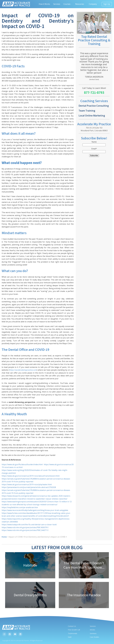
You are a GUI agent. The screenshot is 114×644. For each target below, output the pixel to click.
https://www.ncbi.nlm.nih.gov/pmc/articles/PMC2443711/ (25, 530)
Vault (70, 637)
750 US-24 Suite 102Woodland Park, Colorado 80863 (94, 129)
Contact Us (72, 626)
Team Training (87, 111)
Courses (68, 4)
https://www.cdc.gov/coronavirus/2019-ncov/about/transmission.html (31, 476)
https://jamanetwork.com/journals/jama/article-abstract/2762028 (29, 487)
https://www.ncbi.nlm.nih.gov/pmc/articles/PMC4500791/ (25, 527)
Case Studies (94, 637)
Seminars (93, 633)
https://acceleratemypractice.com (23, 370)
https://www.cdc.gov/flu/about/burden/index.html (22, 464)
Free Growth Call (74, 630)
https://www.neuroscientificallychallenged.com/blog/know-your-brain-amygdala (35, 510)
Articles (92, 630)
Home (4, 537)
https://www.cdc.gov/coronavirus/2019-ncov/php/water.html (27, 484)
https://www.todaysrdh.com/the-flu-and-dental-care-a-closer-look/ (29, 525)
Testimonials (73, 633)
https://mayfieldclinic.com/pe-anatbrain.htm (20, 507)
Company (94, 4)
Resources (80, 4)
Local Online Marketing (92, 115)
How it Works (44, 4)
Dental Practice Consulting (94, 106)
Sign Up (107, 4)
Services (57, 4)
